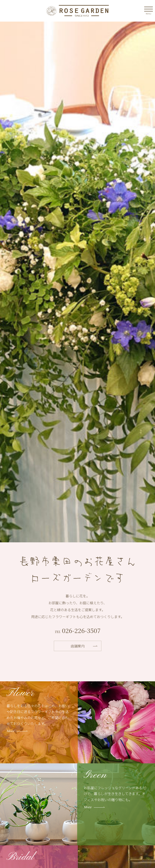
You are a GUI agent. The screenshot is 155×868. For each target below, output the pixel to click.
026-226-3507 (80, 630)
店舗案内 (78, 646)
